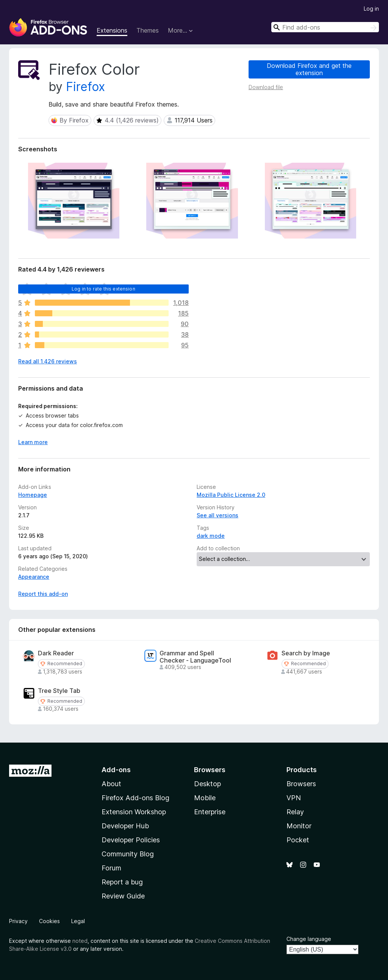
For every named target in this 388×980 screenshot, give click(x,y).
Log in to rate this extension (103, 289)
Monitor (299, 826)
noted (80, 941)
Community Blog (128, 854)
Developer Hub (125, 826)
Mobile (205, 798)
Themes (148, 30)
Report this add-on (43, 594)
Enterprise (210, 812)
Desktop (207, 784)
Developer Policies (131, 840)
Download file (266, 87)
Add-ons (116, 770)
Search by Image (306, 653)
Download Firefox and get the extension (309, 69)
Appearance (34, 577)
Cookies (49, 921)
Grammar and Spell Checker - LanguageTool (195, 657)
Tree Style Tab (59, 691)
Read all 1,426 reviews (48, 361)
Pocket (298, 840)
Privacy (18, 921)
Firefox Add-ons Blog (135, 798)
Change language (309, 939)
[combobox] (325, 27)
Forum (111, 868)
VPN (294, 798)
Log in (371, 9)
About (111, 784)
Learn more (33, 442)
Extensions (112, 30)
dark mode (211, 536)
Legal (78, 921)
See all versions (217, 515)
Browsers (301, 784)
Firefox (85, 87)
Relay (295, 812)
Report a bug (122, 882)
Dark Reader (56, 653)
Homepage (33, 495)
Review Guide (123, 896)
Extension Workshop (134, 812)
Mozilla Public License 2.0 (231, 495)
